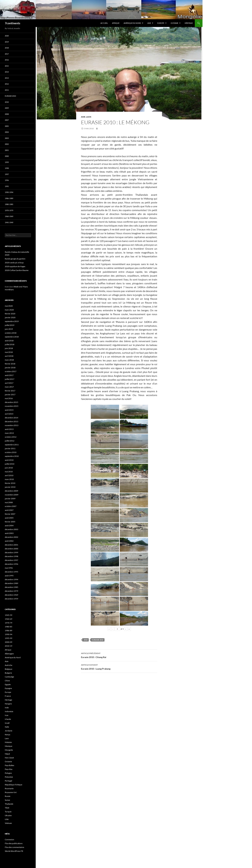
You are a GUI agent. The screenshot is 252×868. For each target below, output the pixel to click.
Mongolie (9, 750)
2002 (7, 144)
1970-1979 (9, 210)
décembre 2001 (11, 545)
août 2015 (9, 410)
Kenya (7, 735)
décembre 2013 (11, 421)
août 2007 (9, 510)
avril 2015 (9, 414)
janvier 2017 (10, 395)
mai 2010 (9, 472)
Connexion (9, 840)
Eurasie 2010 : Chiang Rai (119, 655)
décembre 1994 (11, 579)
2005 (7, 126)
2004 (7, 132)
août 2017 (9, 375)
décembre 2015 (11, 402)
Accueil (104, 23)
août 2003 (9, 533)
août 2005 (9, 518)
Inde (7, 708)
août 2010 (9, 460)
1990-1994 (9, 192)
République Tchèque (14, 785)
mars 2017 (9, 387)
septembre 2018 (12, 337)
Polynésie (9, 777)
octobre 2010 (11, 452)
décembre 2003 (11, 529)
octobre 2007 (11, 506)
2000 (7, 156)
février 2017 (10, 391)
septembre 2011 (12, 445)
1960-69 (9, 619)
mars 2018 (9, 360)
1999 (7, 162)
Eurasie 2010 (98, 640)
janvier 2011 (10, 448)
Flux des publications (14, 843)
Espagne (8, 688)
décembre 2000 (11, 549)
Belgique (9, 669)
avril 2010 (9, 475)
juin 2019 (9, 329)
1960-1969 (9, 216)
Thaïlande (9, 804)
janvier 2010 (10, 487)
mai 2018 (9, 352)
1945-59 (9, 615)
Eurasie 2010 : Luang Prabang (119, 667)
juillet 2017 (10, 379)
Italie (7, 727)
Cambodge (9, 677)
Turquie (8, 812)
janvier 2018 (10, 368)
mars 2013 (9, 433)
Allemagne (9, 654)
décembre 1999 (11, 552)
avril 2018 (9, 356)
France (8, 696)
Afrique (116, 23)
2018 (7, 48)
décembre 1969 (11, 595)
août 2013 (9, 429)
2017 (7, 54)
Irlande (8, 719)
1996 (7, 180)
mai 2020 (9, 306)
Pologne (8, 773)
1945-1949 (9, 222)
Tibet (7, 808)
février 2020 (10, 314)
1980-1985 (9, 204)
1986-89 (9, 630)
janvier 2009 (10, 499)
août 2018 (9, 341)
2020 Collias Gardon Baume (17, 270)
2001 (7, 150)
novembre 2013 (12, 425)
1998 (7, 168)
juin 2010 (9, 468)
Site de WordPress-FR (14, 851)
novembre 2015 (12, 406)
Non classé (9, 758)
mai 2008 (9, 502)
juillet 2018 (10, 344)
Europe (161, 23)
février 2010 (10, 483)
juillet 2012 (10, 441)
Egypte (8, 684)
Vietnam (8, 823)
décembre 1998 (11, 556)
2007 (7, 120)
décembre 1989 (11, 583)
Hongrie (8, 704)
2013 (7, 78)
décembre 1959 (11, 599)
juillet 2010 (10, 464)
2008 (7, 114)
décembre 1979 (11, 591)
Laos (89, 117)
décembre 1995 (11, 572)
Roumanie (9, 788)
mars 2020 (9, 310)
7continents (13, 23)
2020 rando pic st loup (14, 263)
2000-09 (9, 642)
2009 (7, 108)
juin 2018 (9, 348)
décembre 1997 (11, 560)
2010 (86, 640)
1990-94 (9, 634)
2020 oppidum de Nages (15, 266)
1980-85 (9, 627)
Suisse (7, 800)
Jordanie (9, 731)
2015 (7, 66)
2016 (7, 60)
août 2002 (9, 541)
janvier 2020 (10, 317)
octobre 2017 (11, 371)
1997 (7, 174)
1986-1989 (9, 198)
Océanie (174, 23)
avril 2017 (9, 383)
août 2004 (9, 526)
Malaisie (8, 742)
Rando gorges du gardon (15, 259)
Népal (7, 754)
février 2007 (10, 514)
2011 (7, 90)
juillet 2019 (10, 325)
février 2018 (10, 364)
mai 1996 (9, 568)
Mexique (9, 746)
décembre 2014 (11, 418)
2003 (7, 138)
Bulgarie (8, 673)
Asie (149, 23)
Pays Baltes (9, 765)
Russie (8, 796)
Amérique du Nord (132, 23)
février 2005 (10, 522)
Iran (7, 715)
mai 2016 (9, 398)
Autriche (9, 665)
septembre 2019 (12, 321)
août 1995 (9, 576)
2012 (7, 84)
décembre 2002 (11, 537)
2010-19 (9, 646)
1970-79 (9, 623)
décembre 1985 (11, 587)
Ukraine (8, 815)
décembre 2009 (11, 491)
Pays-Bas (9, 769)
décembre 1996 (11, 564)
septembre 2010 (12, 456)
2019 (7, 42)
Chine (7, 681)
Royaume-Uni (11, 792)
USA (7, 819)
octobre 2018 (11, 333)
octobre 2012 (11, 437)
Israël (7, 723)
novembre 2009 (12, 495)
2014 (7, 72)
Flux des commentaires (14, 847)
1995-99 (9, 638)
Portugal (8, 781)
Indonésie (9, 711)
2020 (7, 36)
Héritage (189, 23)
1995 (7, 186)
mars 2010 (9, 479)
